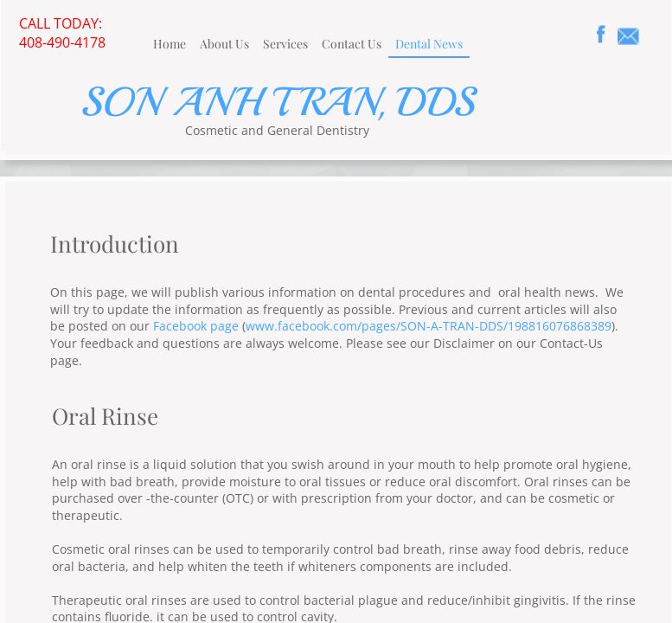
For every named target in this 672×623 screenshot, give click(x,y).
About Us (224, 44)
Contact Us (352, 44)
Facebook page (196, 326)
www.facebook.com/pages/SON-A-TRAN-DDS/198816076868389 (429, 326)
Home (170, 44)
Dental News (429, 44)
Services (285, 44)
